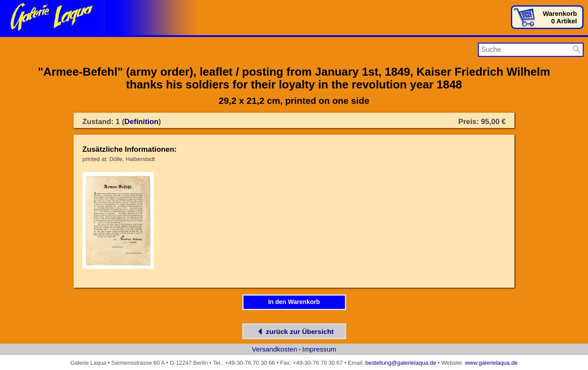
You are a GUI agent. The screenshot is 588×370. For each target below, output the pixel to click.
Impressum (319, 349)
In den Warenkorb (294, 302)
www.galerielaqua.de (492, 363)
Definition (141, 122)
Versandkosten (275, 349)
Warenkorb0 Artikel (560, 17)
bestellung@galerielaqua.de (401, 363)
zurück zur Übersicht (294, 332)
